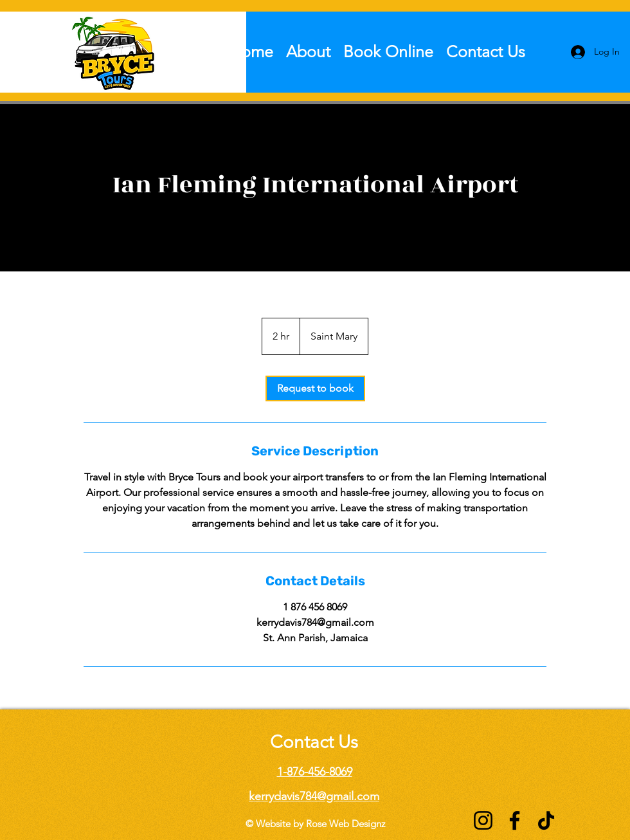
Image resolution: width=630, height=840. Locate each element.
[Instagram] (483, 820)
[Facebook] (515, 820)
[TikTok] (546, 820)
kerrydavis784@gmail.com (314, 796)
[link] (315, 388)
